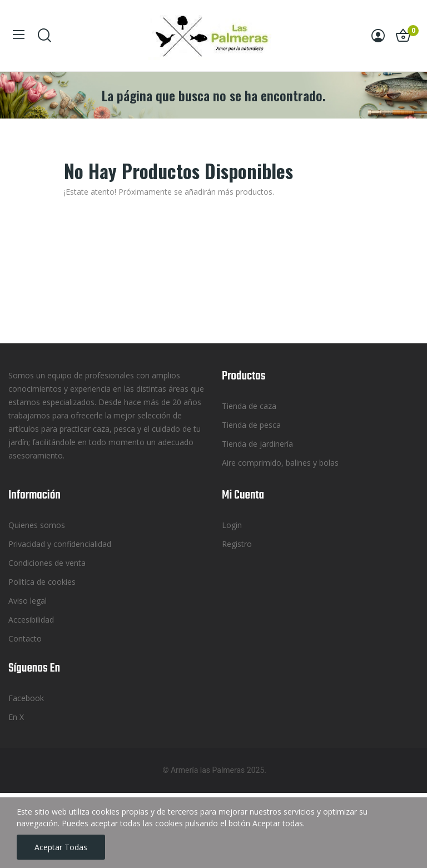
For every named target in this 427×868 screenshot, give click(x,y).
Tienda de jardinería (257, 444)
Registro (237, 544)
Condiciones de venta (47, 563)
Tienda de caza (249, 406)
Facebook (26, 698)
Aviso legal (28, 601)
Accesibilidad (31, 620)
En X (16, 717)
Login (232, 525)
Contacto (25, 638)
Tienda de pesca (251, 425)
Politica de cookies (42, 582)
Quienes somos (37, 525)
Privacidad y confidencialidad (60, 544)
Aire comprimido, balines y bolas (280, 463)
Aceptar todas (61, 847)
